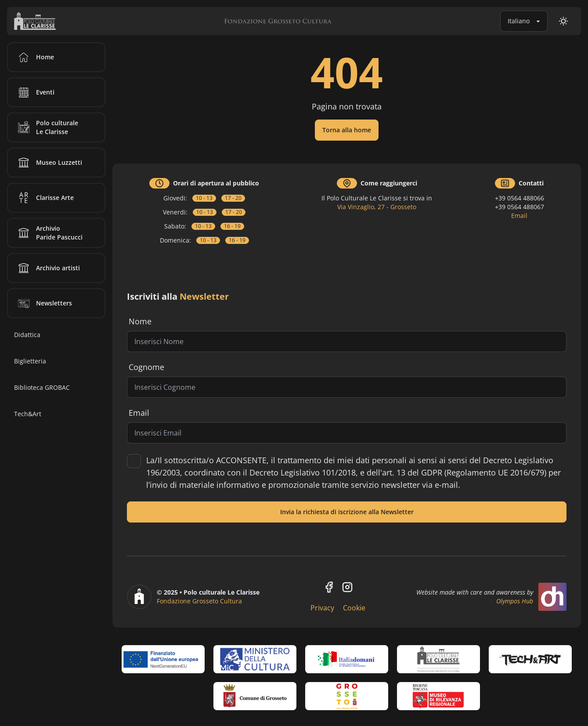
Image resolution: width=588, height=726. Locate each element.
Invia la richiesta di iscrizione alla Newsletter (347, 512)
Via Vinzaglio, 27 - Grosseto (377, 207)
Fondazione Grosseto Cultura (199, 601)
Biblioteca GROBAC (42, 387)
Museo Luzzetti (49, 163)
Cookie (354, 608)
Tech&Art (28, 414)
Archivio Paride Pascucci (49, 233)
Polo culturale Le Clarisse (47, 127)
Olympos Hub (515, 601)
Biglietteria (30, 361)
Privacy (322, 608)
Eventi (35, 92)
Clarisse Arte (44, 198)
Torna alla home (347, 130)
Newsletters (43, 303)
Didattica (27, 335)
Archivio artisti (47, 268)
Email (519, 216)
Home (34, 57)
